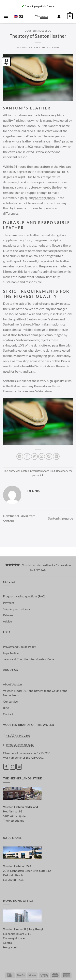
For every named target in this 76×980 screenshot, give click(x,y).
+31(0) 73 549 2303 (18, 736)
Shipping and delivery (17, 609)
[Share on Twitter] (34, 456)
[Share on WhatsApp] (20, 456)
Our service (10, 701)
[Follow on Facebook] (6, 767)
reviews (41, 570)
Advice (7, 621)
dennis (55, 47)
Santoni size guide (60, 518)
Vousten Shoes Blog (38, 31)
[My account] (59, 16)
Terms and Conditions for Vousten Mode (28, 659)
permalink (38, 475)
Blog (6, 708)
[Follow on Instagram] (13, 767)
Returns (8, 615)
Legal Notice (11, 653)
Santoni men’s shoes (17, 324)
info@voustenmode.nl (20, 745)
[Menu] (6, 16)
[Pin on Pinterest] (49, 456)
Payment (9, 603)
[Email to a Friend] (42, 456)
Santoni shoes (45, 198)
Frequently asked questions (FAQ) (24, 596)
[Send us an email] (19, 767)
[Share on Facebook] (27, 456)
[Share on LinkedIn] (56, 456)
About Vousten (12, 684)
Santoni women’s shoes (43, 319)
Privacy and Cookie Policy (19, 647)
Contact (8, 714)
